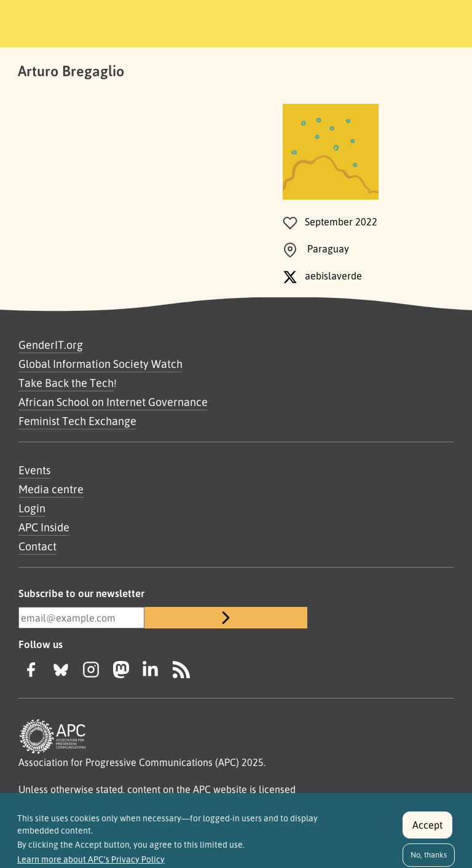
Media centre (51, 489)
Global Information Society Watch (100, 364)
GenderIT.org (51, 345)
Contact (37, 546)
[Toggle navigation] (431, 22)
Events (34, 470)
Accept (427, 831)
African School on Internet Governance (113, 402)
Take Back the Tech (66, 383)
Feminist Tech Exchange (77, 421)
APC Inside (44, 527)
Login (32, 508)
